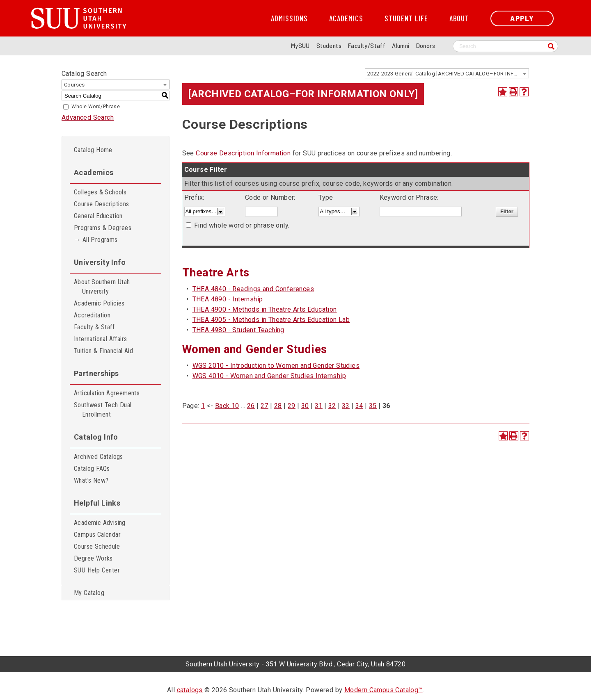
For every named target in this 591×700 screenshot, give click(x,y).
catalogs (190, 690)
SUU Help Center (97, 570)
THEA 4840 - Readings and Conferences (253, 289)
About (459, 18)
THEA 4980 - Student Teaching (238, 330)
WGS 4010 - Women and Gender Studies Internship (269, 376)
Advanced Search (88, 117)
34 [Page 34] (359, 406)
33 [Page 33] (346, 406)
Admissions (289, 18)
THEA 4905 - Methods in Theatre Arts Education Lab (271, 320)
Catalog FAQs (92, 469)
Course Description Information (243, 153)
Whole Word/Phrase (96, 107)
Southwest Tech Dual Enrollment (103, 410)
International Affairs (100, 339)
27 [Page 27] (265, 406)
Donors (426, 46)
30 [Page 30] (305, 406)
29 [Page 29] (292, 406)
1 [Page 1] (203, 406)
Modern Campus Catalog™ (384, 690)
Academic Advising (100, 523)
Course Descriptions (102, 204)
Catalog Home (93, 150)
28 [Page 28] (278, 406)
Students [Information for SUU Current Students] (329, 46)
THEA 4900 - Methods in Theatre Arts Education (265, 309)
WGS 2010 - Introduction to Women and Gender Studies (276, 366)
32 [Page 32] (332, 406)
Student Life (406, 18)
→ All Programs (96, 240)
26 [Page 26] (251, 406)
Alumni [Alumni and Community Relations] (401, 46)
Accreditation (92, 315)
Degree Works (93, 558)
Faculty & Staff (94, 327)
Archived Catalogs (98, 457)
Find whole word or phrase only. (242, 225)
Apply (522, 18)
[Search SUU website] (505, 46)
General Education (98, 216)
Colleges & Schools (100, 192)
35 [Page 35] (373, 406)
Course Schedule (97, 546)
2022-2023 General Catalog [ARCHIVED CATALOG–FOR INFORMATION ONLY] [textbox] (448, 74)
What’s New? (91, 480)
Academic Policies (99, 303)
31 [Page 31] (319, 406)
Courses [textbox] (74, 85)
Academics (346, 18)
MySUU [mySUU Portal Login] (300, 46)
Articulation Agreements (107, 393)
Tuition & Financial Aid (103, 351)
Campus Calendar (97, 535)
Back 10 (227, 406)
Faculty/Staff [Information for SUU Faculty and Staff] (367, 46)
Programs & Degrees (103, 228)
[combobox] (447, 73)
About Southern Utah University (102, 287)
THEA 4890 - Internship (228, 299)
